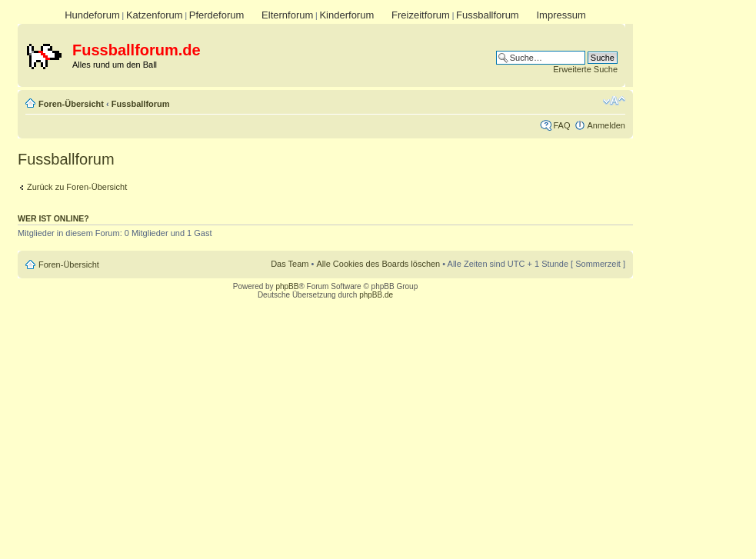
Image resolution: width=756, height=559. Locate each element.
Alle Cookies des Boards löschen (378, 264)
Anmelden (606, 125)
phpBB (287, 286)
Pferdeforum (217, 15)
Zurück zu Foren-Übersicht (77, 187)
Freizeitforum (421, 15)
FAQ (561, 125)
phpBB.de (376, 295)
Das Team (290, 264)
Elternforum (287, 15)
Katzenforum (155, 15)
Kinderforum (346, 15)
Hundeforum (92, 15)
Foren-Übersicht (71, 104)
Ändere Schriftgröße (614, 101)
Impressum (561, 15)
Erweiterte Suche (585, 69)
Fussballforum (488, 15)
